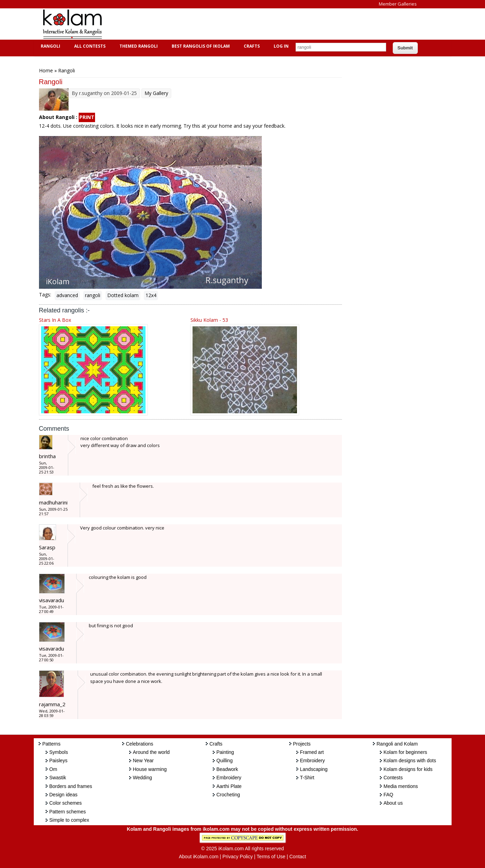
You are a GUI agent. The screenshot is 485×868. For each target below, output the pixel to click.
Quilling (225, 761)
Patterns (52, 744)
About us (393, 803)
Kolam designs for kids (408, 769)
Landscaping (314, 769)
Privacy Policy (238, 857)
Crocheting (228, 795)
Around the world (151, 752)
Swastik (58, 778)
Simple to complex (69, 820)
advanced (67, 295)
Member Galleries (398, 4)
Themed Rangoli (138, 46)
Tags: (45, 294)
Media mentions (401, 786)
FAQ (389, 795)
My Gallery (156, 93)
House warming (150, 769)
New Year (143, 761)
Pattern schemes (68, 812)
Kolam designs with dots (410, 761)
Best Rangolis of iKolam (200, 46)
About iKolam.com (199, 857)
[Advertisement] (237, 24)
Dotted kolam (123, 295)
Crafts (251, 46)
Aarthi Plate (229, 786)
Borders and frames (71, 786)
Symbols (59, 752)
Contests (393, 778)
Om (53, 769)
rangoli (93, 295)
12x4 (151, 295)
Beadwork (227, 769)
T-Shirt (307, 778)
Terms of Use (271, 857)
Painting (225, 752)
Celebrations (140, 744)
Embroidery (229, 778)
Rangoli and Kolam (397, 744)
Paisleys (58, 761)
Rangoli (50, 46)
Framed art (312, 752)
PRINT (87, 117)
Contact (298, 857)
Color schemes (66, 803)
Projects (302, 744)
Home (46, 70)
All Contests (89, 46)
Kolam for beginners (405, 752)
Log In (281, 46)
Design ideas (64, 795)
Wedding (143, 778)
